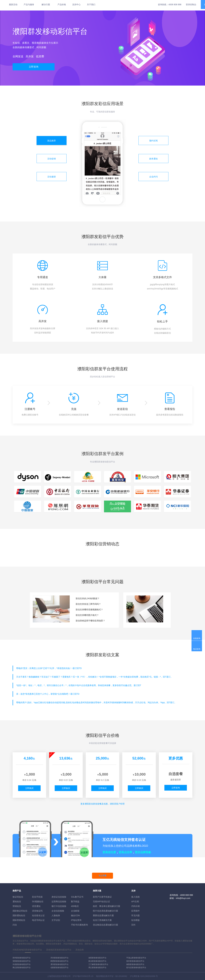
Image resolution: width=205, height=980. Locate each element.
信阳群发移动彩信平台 (59, 968)
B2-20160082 (121, 976)
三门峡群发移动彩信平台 (98, 964)
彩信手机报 (37, 897)
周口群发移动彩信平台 (97, 968)
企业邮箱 (75, 911)
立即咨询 (34, 67)
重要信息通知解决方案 (103, 915)
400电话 (75, 906)
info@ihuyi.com (183, 898)
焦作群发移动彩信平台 (135, 961)
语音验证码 (37, 911)
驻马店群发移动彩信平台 (136, 968)
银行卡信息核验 (59, 906)
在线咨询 (197, 638)
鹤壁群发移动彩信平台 (59, 961)
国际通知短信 (19, 915)
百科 (133, 925)
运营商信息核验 (59, 901)
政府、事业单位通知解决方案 (107, 906)
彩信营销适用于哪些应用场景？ (90, 621)
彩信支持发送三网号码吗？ (88, 604)
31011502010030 (148, 976)
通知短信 (17, 901)
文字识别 (56, 920)
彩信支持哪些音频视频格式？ (89, 610)
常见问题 (135, 915)
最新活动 (13, 5)
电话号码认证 (38, 920)
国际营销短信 (19, 920)
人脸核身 (56, 915)
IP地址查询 (76, 920)
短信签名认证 (38, 915)
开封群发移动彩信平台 (59, 958)
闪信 (15, 925)
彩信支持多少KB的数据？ (88, 598)
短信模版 (135, 920)
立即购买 (29, 788)
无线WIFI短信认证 (101, 901)
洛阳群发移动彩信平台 (97, 958)
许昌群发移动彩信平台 (22, 964)
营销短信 (17, 906)
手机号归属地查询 (79, 925)
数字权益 (75, 901)
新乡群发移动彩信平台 (97, 961)
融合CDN (75, 915)
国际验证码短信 (20, 911)
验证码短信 (18, 897)
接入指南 (135, 897)
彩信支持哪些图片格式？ (87, 615)
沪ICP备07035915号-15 (83, 976)
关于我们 (91, 5)
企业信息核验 (58, 911)
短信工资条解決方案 (102, 920)
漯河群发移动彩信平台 (59, 964)
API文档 (135, 901)
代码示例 (135, 906)
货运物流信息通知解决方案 (105, 925)
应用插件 (135, 911)
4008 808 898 (175, 5)
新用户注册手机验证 (102, 897)
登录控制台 (191, 5)
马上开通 (103, 876)
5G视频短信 (38, 901)
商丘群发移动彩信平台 (22, 968)
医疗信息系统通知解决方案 (105, 911)
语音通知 (36, 906)
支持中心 (76, 5)
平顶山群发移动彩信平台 (136, 958)
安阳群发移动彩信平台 (22, 961)
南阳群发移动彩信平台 (135, 964)
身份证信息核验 (59, 897)
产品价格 (62, 5)
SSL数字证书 (77, 897)
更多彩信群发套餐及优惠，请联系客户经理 (103, 804)
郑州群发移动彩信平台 (22, 958)
